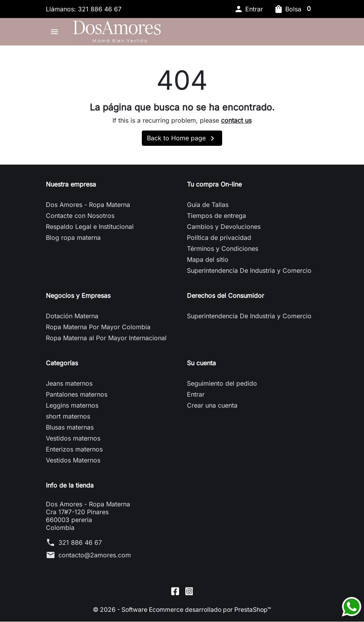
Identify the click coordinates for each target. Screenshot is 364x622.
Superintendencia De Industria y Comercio (249, 273)
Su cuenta (201, 365)
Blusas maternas (70, 430)
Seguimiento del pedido (222, 386)
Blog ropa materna (73, 240)
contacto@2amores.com (95, 557)
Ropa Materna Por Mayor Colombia (98, 329)
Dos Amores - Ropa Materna (88, 207)
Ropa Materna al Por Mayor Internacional (106, 340)
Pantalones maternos (77, 397)
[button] (248, 9)
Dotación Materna (72, 318)
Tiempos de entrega (216, 218)
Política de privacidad (219, 240)
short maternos (68, 419)
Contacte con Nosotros (80, 218)
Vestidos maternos (73, 441)
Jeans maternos (69, 386)
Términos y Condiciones (223, 251)
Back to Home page (182, 141)
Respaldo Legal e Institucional (90, 229)
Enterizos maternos (74, 452)
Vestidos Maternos (73, 462)
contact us (236, 123)
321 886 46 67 (80, 545)
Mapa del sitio (208, 262)
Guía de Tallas (208, 207)
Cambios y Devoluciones (224, 229)
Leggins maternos (72, 408)
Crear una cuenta (212, 408)
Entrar (196, 397)
